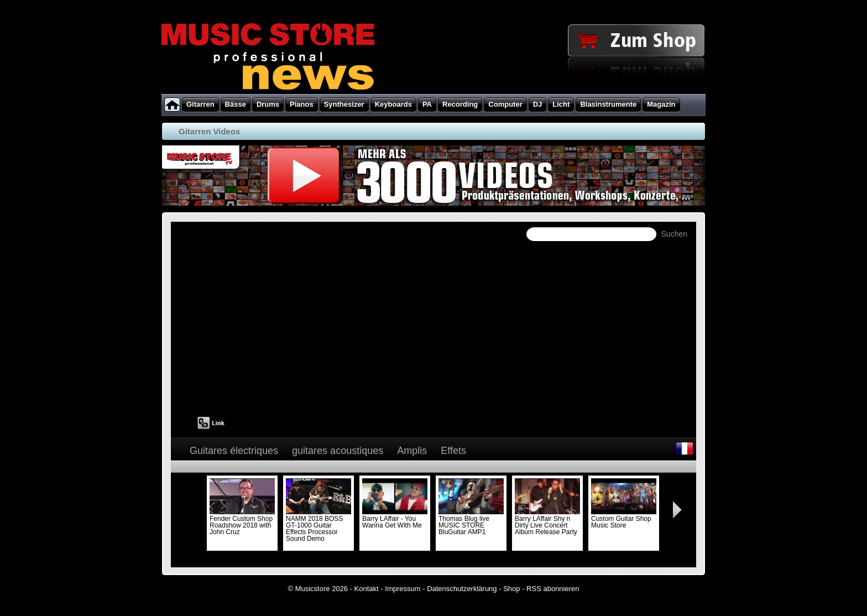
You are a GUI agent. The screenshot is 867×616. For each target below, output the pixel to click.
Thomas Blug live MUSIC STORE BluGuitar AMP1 (471, 522)
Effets (453, 451)
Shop (511, 589)
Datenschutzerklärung (462, 589)
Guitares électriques (234, 451)
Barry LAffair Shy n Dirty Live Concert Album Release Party (547, 522)
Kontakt (367, 589)
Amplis (412, 451)
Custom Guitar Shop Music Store (624, 519)
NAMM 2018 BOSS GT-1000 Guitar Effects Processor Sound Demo (318, 525)
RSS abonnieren (553, 589)
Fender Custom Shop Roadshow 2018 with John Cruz (242, 522)
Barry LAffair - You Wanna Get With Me (395, 519)
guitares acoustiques (338, 451)
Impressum (403, 589)
